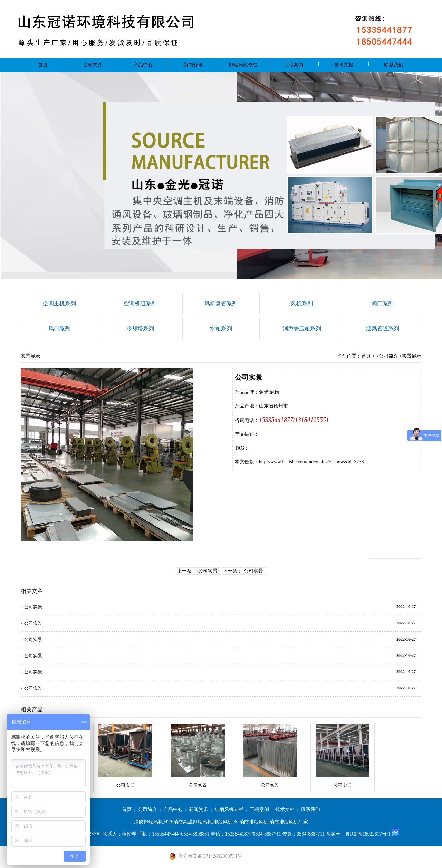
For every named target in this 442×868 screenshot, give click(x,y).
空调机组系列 (140, 304)
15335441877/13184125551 (294, 420)
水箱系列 (221, 328)
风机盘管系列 (221, 304)
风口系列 (59, 328)
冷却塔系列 (140, 328)
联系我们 (394, 65)
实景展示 (412, 356)
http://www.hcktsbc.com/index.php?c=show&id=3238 (311, 462)
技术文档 (344, 65)
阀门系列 (383, 304)
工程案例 (294, 65)
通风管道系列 (383, 328)
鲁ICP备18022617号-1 (368, 834)
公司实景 (208, 571)
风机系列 (302, 304)
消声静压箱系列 (302, 328)
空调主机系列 (59, 304)
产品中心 (143, 65)
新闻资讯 (193, 65)
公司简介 (93, 65)
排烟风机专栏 (243, 65)
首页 (43, 65)
